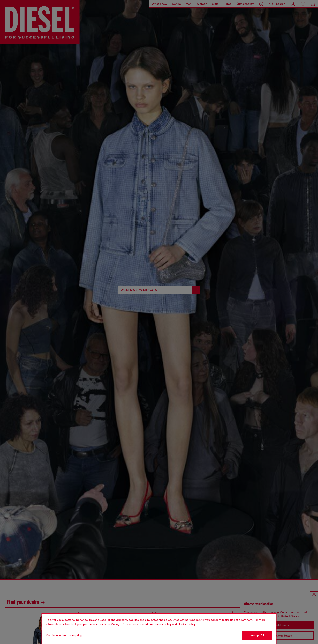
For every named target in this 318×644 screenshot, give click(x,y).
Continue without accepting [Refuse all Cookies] (64, 635)
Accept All (257, 635)
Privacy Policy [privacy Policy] (163, 624)
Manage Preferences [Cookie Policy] (124, 624)
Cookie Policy (187, 624)
